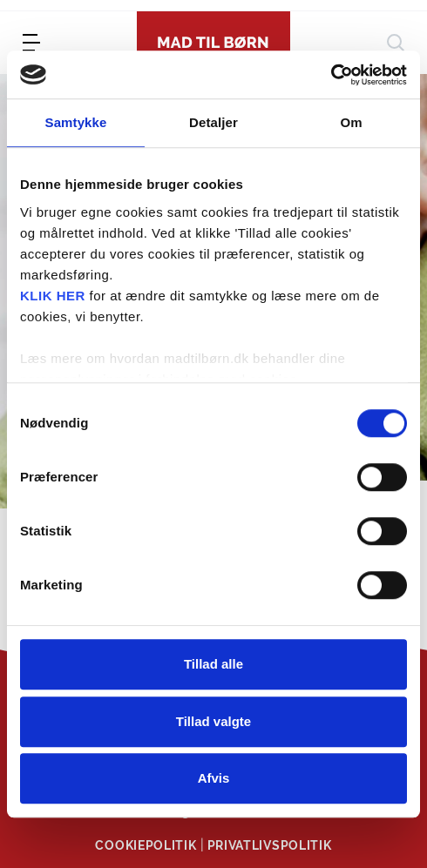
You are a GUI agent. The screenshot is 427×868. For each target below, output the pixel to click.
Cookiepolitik (146, 845)
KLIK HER (53, 296)
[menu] (31, 43)
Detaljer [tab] (213, 122)
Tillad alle (213, 664)
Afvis (214, 778)
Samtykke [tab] (76, 122)
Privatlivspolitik (270, 845)
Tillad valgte (213, 721)
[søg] (396, 43)
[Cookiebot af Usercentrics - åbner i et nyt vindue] (331, 75)
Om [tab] (351, 122)
